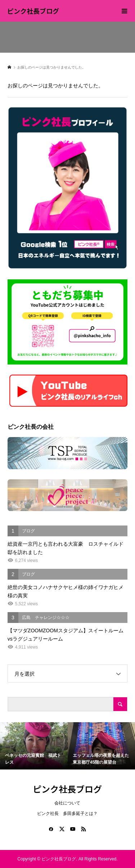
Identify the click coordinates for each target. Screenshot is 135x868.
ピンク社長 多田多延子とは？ (67, 814)
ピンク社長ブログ (33, 11)
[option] (34, 746)
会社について (67, 803)
